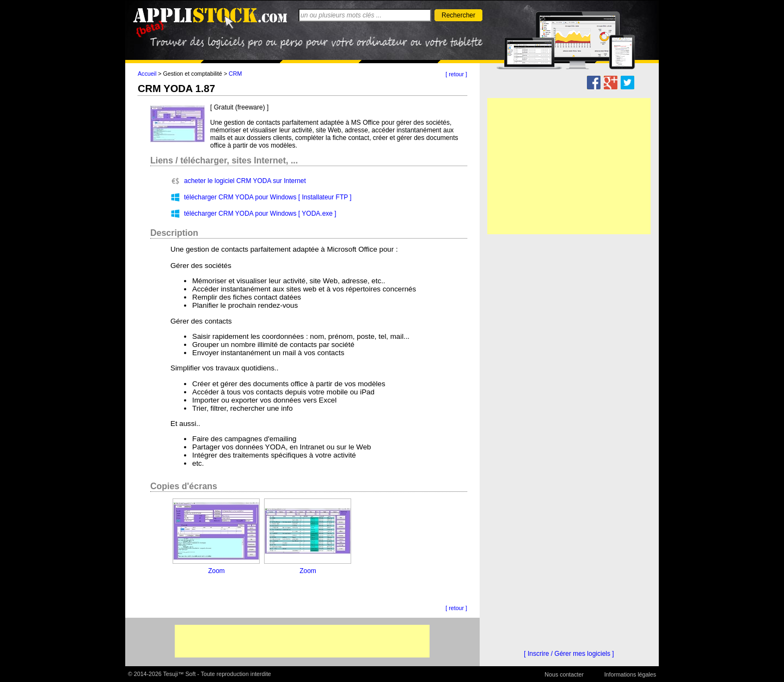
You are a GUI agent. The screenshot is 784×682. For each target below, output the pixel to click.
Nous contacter (564, 674)
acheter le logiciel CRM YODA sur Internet (245, 181)
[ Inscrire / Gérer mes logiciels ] (569, 654)
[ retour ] (456, 74)
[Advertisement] (302, 641)
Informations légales (630, 674)
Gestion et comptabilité (193, 74)
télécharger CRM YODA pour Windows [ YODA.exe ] (260, 214)
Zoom (216, 571)
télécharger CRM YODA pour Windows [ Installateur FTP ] (268, 197)
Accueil (147, 74)
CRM (235, 74)
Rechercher (458, 15)
